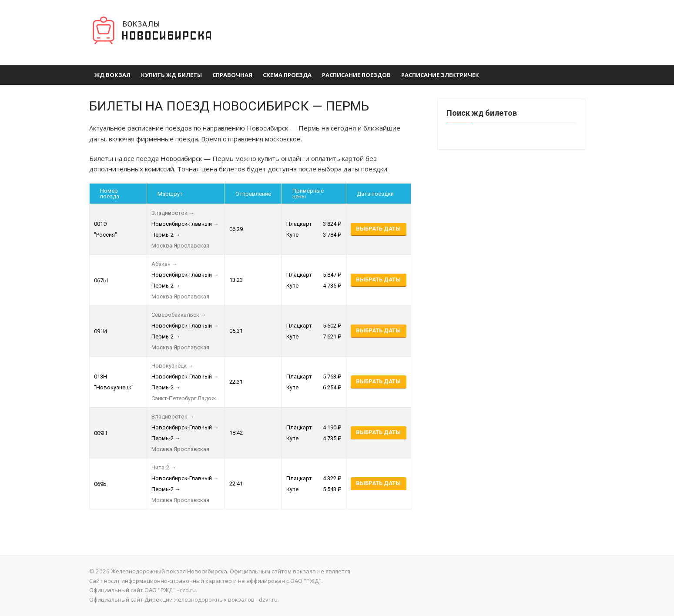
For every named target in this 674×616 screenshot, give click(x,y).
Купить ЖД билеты (171, 75)
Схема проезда (287, 75)
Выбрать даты (378, 229)
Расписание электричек (440, 75)
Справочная (232, 75)
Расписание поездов (356, 75)
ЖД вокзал (112, 75)
